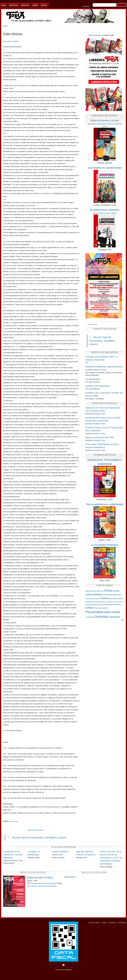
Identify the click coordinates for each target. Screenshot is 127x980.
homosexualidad (116, 598)
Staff (104, 923)
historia (105, 598)
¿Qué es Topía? (94, 923)
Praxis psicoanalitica (101, 608)
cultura (89, 594)
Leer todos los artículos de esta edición (42, 886)
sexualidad (90, 617)
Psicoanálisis (94, 612)
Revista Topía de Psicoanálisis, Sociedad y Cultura (39, 838)
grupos (98, 599)
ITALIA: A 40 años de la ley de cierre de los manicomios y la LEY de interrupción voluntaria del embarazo (111, 858)
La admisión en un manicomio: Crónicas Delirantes (13, 855)
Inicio (4, 5)
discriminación (90, 599)
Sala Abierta (70, 877)
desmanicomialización (112, 595)
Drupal (68, 970)
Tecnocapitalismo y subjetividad (105, 504)
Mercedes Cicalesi (11, 41)
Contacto (112, 923)
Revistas (25, 5)
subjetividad (114, 617)
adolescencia (91, 591)
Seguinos (122, 923)
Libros (35, 5)
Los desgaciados (93, 379)
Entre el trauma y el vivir (105, 120)
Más (122, 620)
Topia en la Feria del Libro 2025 (100, 437)
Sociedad (101, 617)
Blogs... (44, 5)
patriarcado (98, 605)
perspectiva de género (112, 604)
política (89, 608)
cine (102, 591)
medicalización (101, 602)
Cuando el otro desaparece (98, 386)
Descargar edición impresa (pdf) (42, 883)
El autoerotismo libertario (105, 210)
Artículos (14, 5)
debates (98, 594)
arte (98, 591)
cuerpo (116, 591)
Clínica (108, 591)
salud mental (13, 821)
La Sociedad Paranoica (105, 545)
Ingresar (86, 6)
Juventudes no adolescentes (105, 168)
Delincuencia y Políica (40, 877)
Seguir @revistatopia (35, 830)
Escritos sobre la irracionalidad (105, 213)
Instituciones (91, 602)
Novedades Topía (99, 414)
